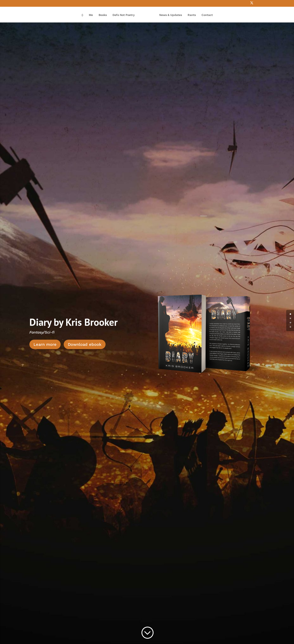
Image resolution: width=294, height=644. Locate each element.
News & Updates (171, 15)
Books (103, 15)
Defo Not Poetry (124, 15)
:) (82, 15)
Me (91, 15)
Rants (192, 15)
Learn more (45, 344)
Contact (207, 15)
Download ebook (85, 344)
